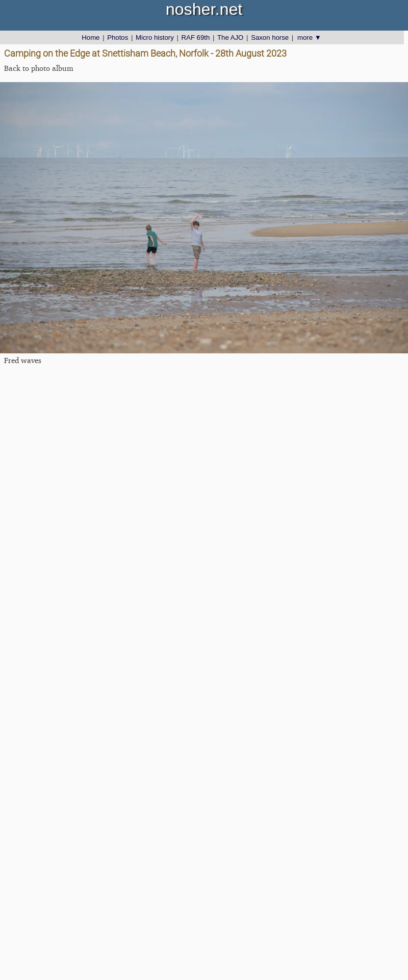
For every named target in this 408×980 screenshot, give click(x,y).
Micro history (155, 37)
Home (91, 37)
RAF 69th (196, 37)
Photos (118, 37)
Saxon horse (270, 37)
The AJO (230, 37)
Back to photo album (39, 68)
